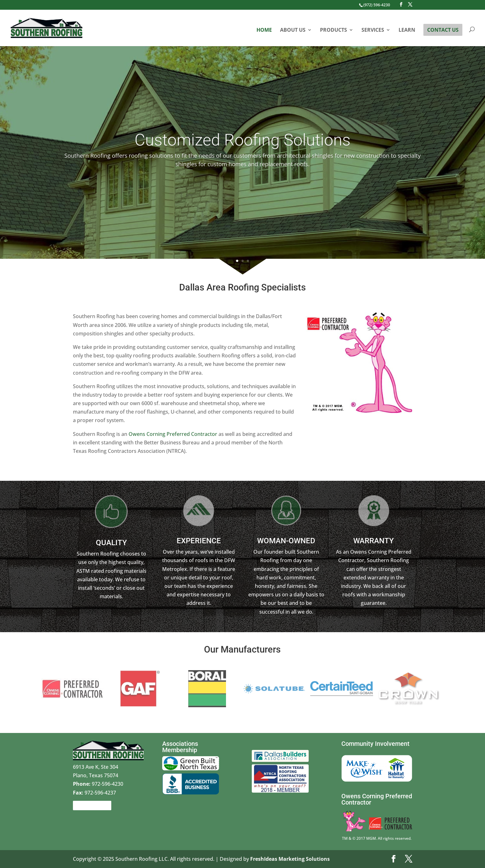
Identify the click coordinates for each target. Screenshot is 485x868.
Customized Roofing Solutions (242, 152)
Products (333, 30)
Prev (35, 689)
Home (264, 30)
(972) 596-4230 (377, 5)
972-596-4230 (98, 784)
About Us (293, 30)
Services (373, 30)
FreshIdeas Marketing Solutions (290, 859)
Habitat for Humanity (397, 758)
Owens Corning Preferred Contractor (172, 434)
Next (446, 689)
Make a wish (356, 754)
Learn (407, 30)
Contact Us (443, 30)
